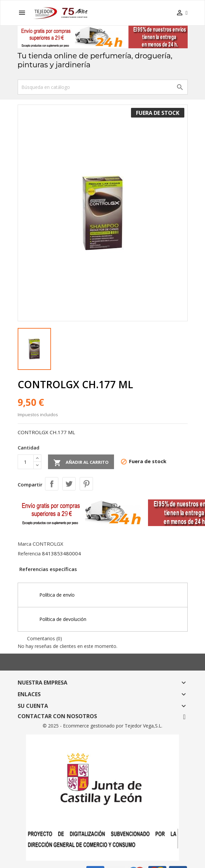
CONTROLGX (48, 544)
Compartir (52, 484)
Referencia (29, 554)
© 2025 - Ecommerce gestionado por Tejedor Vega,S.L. (102, 726)
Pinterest (86, 484)
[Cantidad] (26, 462)
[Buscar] (103, 87)
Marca (24, 544)
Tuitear (69, 484)
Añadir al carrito (81, 463)
